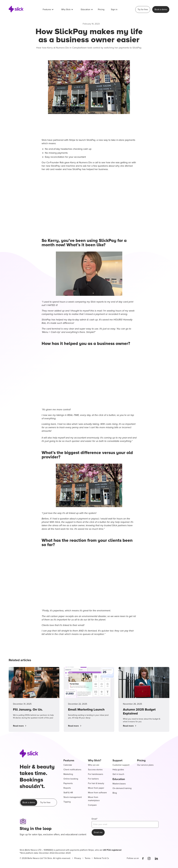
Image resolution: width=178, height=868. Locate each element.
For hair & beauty (96, 783)
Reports (67, 788)
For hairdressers (96, 774)
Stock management (73, 797)
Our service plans (145, 765)
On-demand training (122, 788)
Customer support (121, 765)
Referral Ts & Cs (101, 858)
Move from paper (96, 788)
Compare (92, 805)
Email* (95, 819)
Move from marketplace (94, 799)
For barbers (93, 779)
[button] (48, 9)
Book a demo (161, 9)
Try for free (143, 9)
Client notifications (72, 770)
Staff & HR (68, 793)
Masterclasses (119, 784)
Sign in (114, 9)
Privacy (78, 858)
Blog (115, 793)
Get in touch (118, 774)
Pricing (101, 9)
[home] (16, 9)
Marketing (68, 774)
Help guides (118, 770)
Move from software (97, 793)
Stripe (72, 140)
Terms (88, 858)
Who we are (94, 765)
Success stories (95, 770)
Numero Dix (85, 162)
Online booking (71, 779)
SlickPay (91, 140)
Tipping (67, 802)
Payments (68, 783)
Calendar (68, 765)
